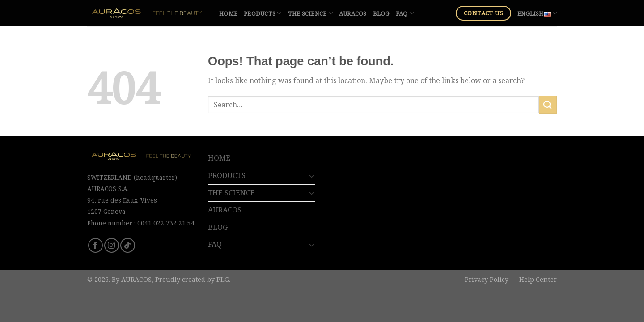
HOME (228, 13)
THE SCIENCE (310, 13)
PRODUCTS (263, 13)
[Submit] (548, 104)
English (537, 13)
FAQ (405, 13)
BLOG (381, 13)
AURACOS (353, 13)
